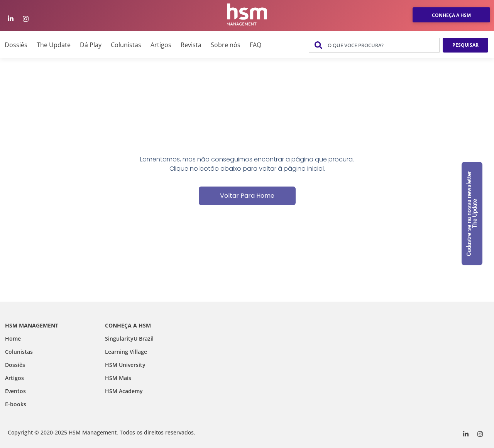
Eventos (15, 391)
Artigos (161, 45)
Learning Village (126, 352)
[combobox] (374, 45)
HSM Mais (118, 378)
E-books (16, 404)
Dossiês (16, 45)
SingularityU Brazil (129, 339)
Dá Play (91, 45)
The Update (54, 45)
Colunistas (126, 45)
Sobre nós (226, 45)
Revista (191, 45)
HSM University (125, 365)
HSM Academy (124, 391)
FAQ (255, 45)
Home (13, 339)
